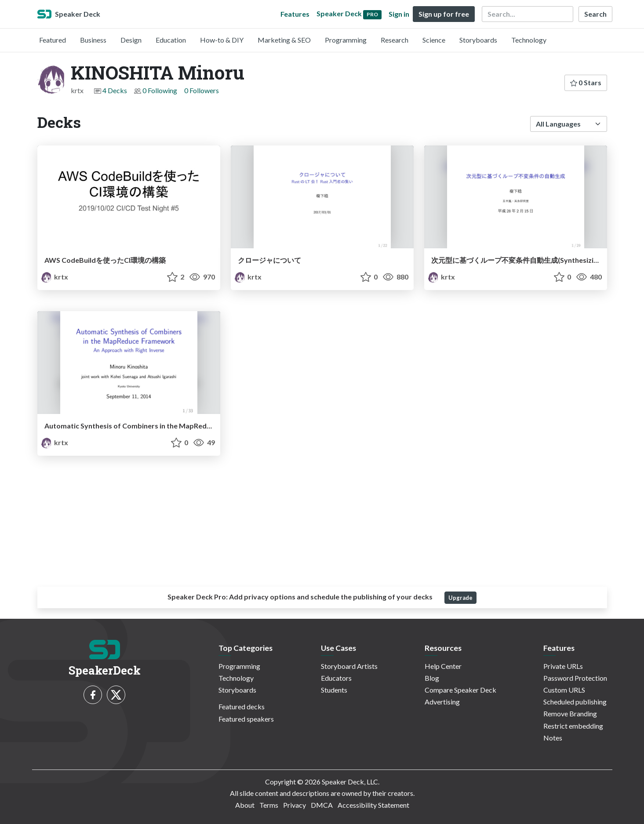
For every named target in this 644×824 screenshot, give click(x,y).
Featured (53, 40)
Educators (336, 678)
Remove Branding (570, 713)
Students (334, 690)
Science (434, 40)
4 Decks (115, 90)
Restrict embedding (573, 726)
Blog (432, 678)
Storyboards (478, 40)
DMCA (322, 805)
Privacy (295, 805)
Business (93, 40)
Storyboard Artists (349, 666)
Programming (346, 40)
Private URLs (563, 666)
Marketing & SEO (284, 40)
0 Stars (586, 82)
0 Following (160, 90)
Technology (529, 40)
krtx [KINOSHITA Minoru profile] (55, 277)
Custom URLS (564, 690)
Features (295, 14)
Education (171, 40)
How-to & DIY (222, 40)
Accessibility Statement (373, 805)
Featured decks (242, 706)
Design (131, 40)
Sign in (399, 14)
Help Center (443, 666)
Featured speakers (246, 719)
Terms (269, 805)
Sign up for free (444, 14)
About (245, 805)
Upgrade (460, 598)
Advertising (442, 702)
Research (395, 40)
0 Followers (202, 90)
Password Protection (575, 678)
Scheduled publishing (575, 702)
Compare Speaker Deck (460, 690)
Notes (553, 738)
